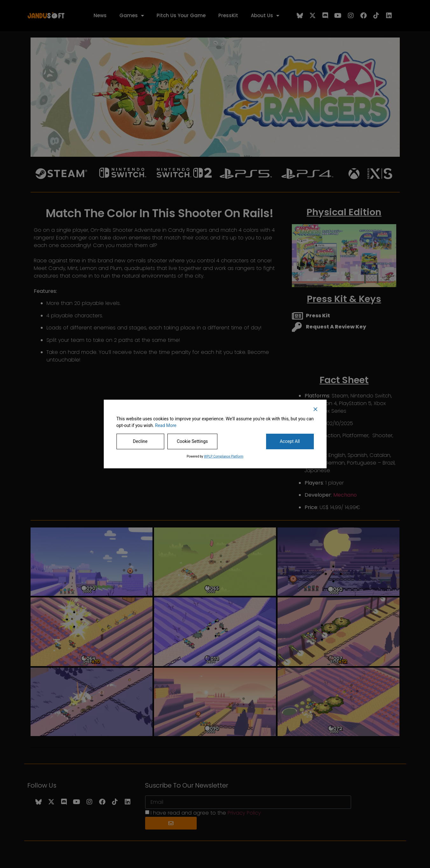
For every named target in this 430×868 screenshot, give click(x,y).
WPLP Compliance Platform (224, 456)
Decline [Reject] (140, 441)
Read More (166, 425)
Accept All (290, 441)
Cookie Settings (193, 441)
